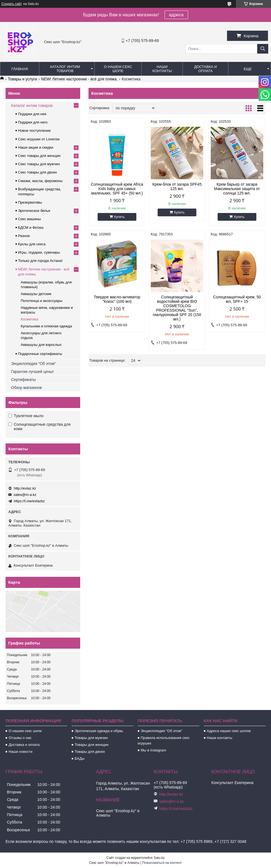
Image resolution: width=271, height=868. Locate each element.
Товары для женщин (92, 745)
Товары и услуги (22, 79)
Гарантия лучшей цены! (32, 372)
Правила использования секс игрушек (164, 741)
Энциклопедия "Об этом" (33, 364)
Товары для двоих (90, 752)
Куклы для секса (32, 244)
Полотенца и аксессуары (41, 301)
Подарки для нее (32, 114)
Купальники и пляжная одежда (46, 326)
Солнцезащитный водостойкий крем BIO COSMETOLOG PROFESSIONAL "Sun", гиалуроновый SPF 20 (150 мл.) (177, 308)
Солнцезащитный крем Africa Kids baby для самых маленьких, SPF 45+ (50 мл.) (117, 189)
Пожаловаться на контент (162, 863)
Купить (119, 217)
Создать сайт (12, 4)
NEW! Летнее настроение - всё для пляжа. (80, 79)
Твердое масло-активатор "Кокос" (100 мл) (117, 299)
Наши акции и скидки (36, 147)
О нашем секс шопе (118, 69)
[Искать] (263, 49)
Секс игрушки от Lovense (39, 139)
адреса (176, 15)
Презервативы (30, 202)
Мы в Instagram (153, 750)
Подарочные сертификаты (40, 354)
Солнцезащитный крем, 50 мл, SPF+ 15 (237, 299)
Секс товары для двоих (37, 172)
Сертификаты (23, 380)
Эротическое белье (34, 211)
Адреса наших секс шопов (229, 731)
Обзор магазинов (26, 388)
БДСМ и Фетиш (31, 227)
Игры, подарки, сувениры (39, 252)
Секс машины (29, 219)
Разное (24, 236)
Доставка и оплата (205, 69)
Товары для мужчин (91, 738)
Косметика (29, 319)
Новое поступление (34, 131)
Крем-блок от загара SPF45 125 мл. (177, 186)
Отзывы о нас (20, 738)
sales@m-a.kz (25, 495)
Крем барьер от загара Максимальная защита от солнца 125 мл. (237, 189)
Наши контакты (162, 69)
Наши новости (20, 752)
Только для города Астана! (40, 261)
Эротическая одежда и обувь (99, 731)
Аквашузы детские (36, 294)
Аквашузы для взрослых (41, 345)
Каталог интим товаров (65, 69)
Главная (20, 69)
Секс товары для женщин (39, 156)
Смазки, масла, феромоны (40, 181)
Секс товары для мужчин (39, 164)
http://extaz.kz (25, 488)
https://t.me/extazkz (29, 501)
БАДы (80, 758)
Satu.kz (159, 858)
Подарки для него (33, 122)
